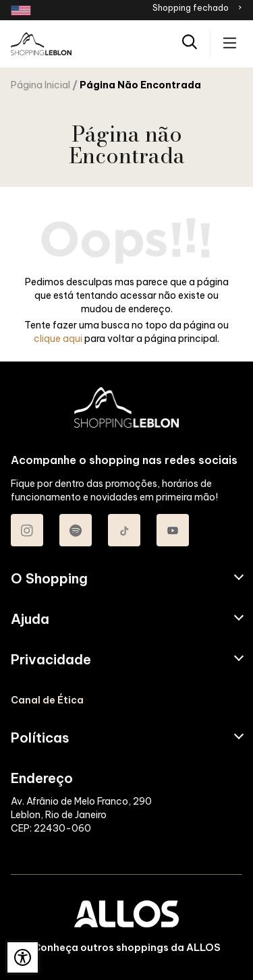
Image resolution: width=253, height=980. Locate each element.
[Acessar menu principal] (230, 44)
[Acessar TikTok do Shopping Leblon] (124, 530)
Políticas (40, 738)
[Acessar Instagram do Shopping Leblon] (27, 530)
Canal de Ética (47, 700)
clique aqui (58, 339)
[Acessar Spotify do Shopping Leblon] (76, 530)
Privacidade (51, 660)
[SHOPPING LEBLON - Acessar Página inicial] (41, 44)
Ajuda (30, 619)
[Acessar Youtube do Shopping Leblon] (173, 530)
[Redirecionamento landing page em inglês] (21, 10)
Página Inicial (40, 85)
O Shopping (49, 579)
